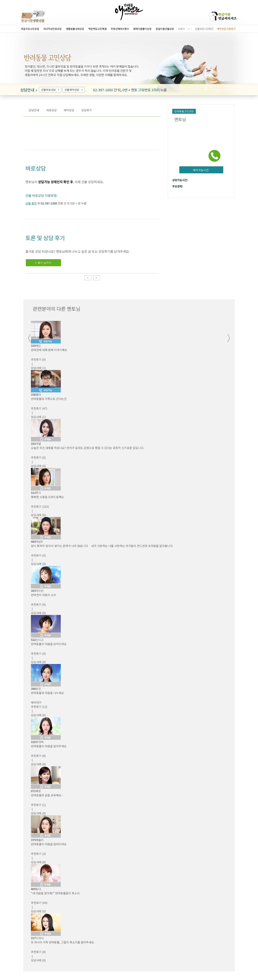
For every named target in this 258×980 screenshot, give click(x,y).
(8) (38, 756)
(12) (39, 707)
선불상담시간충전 (204, 29)
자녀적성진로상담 (53, 29)
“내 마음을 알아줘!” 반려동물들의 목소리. (56, 893)
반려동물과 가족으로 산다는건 (49, 399)
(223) (40, 506)
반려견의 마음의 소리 (43, 595)
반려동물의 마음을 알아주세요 (49, 746)
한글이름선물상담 (165, 29)
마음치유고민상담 (30, 29)
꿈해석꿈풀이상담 (142, 29)
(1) (38, 805)
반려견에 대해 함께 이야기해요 (49, 350)
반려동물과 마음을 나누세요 (47, 693)
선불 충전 (31, 203)
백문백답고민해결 (97, 29)
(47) (39, 408)
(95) (39, 903)
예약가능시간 (201, 170)
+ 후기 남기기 (43, 263)
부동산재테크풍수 (120, 29)
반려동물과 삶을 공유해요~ (47, 795)
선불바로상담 (51, 90)
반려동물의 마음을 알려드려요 (49, 844)
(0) (38, 359)
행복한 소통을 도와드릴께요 (47, 497)
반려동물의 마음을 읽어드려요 (49, 644)
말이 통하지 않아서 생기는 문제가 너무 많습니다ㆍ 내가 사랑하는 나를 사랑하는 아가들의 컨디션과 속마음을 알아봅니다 (102, 546)
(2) (38, 854)
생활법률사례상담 (75, 29)
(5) (38, 555)
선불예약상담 (74, 90)
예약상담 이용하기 (226, 29)
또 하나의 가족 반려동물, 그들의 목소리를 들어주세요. (63, 942)
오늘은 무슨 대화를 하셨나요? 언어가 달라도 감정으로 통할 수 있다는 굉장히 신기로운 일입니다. (87, 448)
